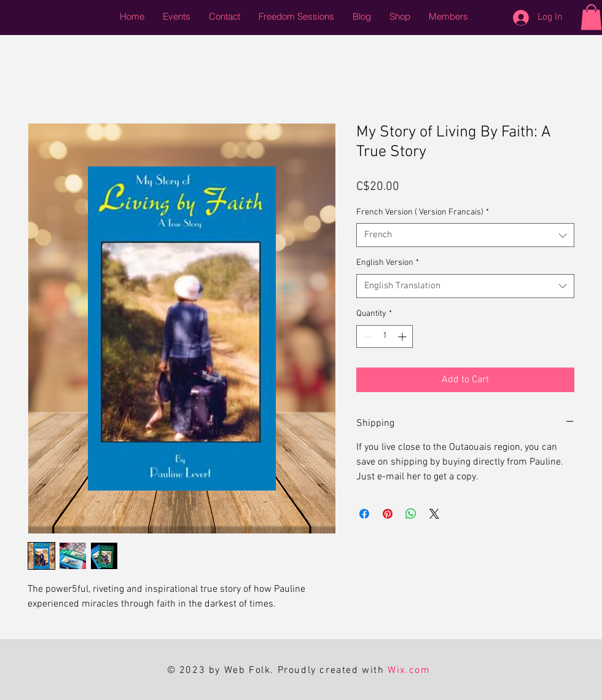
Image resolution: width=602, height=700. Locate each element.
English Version (388, 263)
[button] (591, 17)
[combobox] (465, 235)
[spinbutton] (385, 336)
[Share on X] (434, 514)
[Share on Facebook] (364, 514)
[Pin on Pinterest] (388, 514)
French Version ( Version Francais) (423, 212)
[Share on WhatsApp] (411, 514)
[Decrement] (366, 336)
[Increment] (403, 336)
